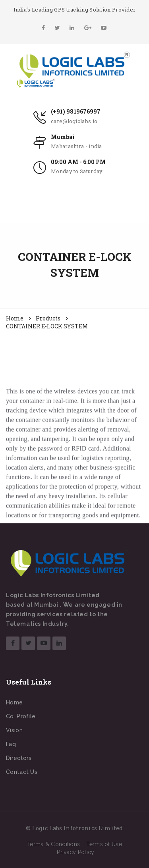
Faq (11, 744)
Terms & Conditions (53, 844)
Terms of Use (104, 844)
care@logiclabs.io (74, 121)
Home (14, 702)
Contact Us (22, 772)
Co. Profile (21, 716)
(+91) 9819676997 (76, 111)
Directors (19, 758)
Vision (14, 730)
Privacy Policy (75, 852)
